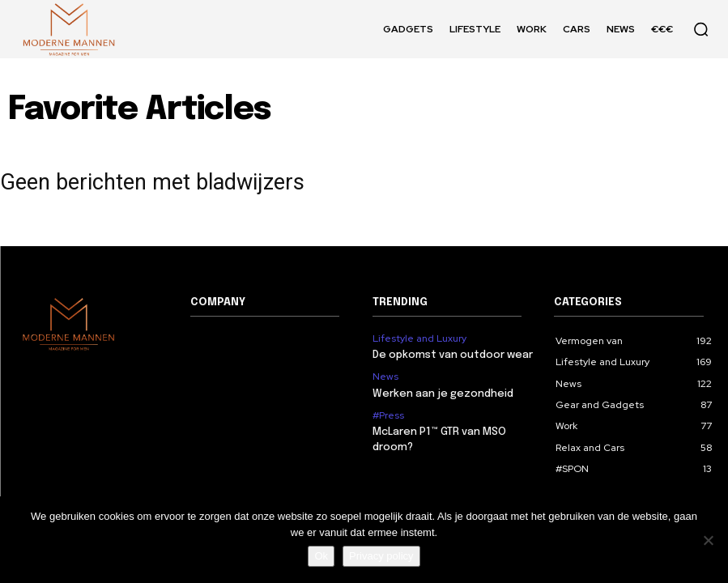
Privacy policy (381, 556)
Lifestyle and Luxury (419, 338)
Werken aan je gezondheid (443, 394)
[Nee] (708, 540)
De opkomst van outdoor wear (453, 355)
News (385, 377)
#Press (388, 415)
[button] (700, 29)
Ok (321, 556)
